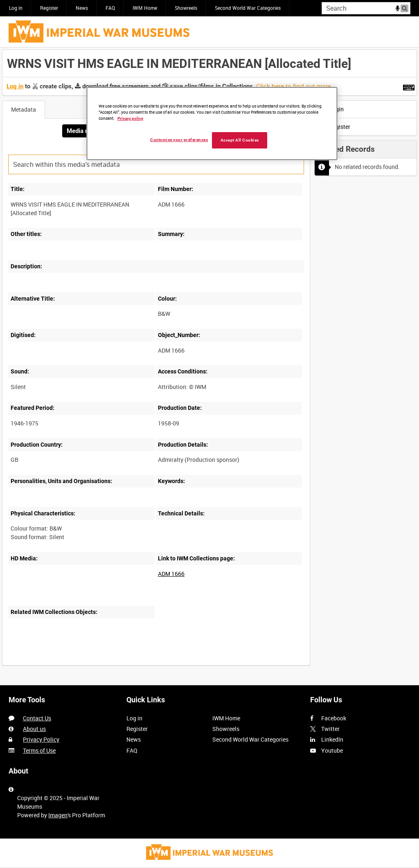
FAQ (110, 8)
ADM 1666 (171, 574)
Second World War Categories (248, 8)
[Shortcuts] (409, 86)
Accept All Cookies (240, 140)
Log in (16, 8)
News (82, 8)
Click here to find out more (294, 86)
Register (49, 8)
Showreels (186, 8)
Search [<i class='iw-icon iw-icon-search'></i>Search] (406, 7)
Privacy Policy (41, 739)
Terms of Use (39, 750)
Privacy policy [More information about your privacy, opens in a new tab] (130, 118)
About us (34, 729)
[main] (209, 362)
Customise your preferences (179, 140)
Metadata (24, 109)
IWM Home (145, 8)
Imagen (58, 815)
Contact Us (37, 718)
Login (332, 109)
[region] (212, 124)
